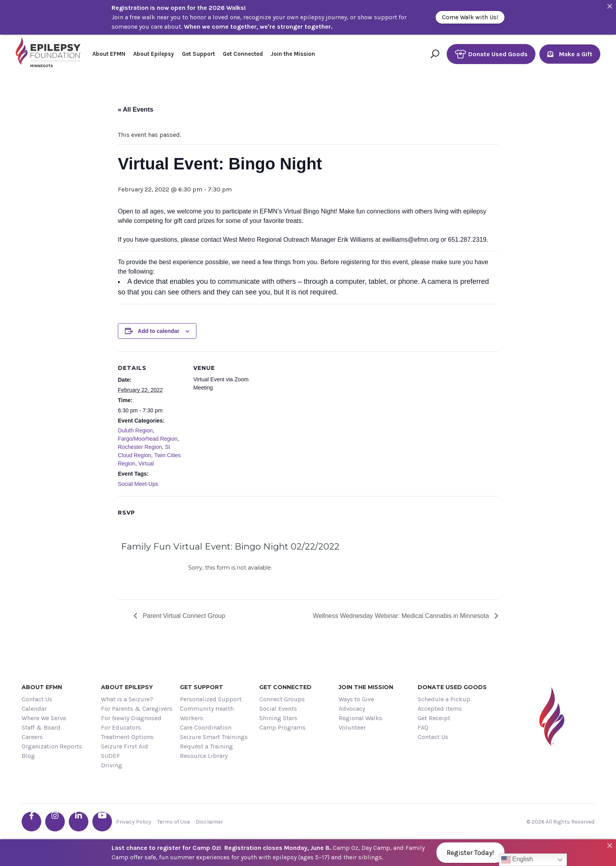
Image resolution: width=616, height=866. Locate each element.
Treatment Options (127, 737)
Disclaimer (209, 822)
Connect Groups (282, 699)
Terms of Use (173, 822)
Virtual (146, 463)
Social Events (278, 709)
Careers (32, 737)
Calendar (34, 709)
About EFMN (109, 54)
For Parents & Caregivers (137, 709)
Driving (112, 765)
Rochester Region (140, 447)
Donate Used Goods (491, 54)
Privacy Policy (134, 822)
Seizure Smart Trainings (214, 737)
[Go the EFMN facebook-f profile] (31, 822)
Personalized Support (211, 699)
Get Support (198, 54)
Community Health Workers (207, 713)
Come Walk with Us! (470, 17)
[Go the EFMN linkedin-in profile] (79, 822)
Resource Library (204, 756)
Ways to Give (356, 699)
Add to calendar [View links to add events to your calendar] (159, 331)
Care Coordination (206, 727)
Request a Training (206, 746)
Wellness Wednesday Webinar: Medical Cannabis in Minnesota (402, 616)
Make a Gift (570, 54)
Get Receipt (434, 718)
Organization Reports (52, 746)
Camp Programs (282, 727)
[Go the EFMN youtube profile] (102, 822)
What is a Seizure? (127, 699)
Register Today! (470, 853)
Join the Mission (293, 54)
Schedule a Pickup (444, 699)
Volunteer (352, 727)
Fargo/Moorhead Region (148, 439)
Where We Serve (44, 718)
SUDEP (110, 756)
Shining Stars (278, 718)
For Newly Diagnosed (131, 718)
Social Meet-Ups (138, 484)
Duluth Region (135, 430)
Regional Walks (360, 718)
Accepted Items (440, 709)
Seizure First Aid (125, 746)
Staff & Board (41, 727)
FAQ (423, 727)
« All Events (136, 109)
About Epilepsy (154, 54)
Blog (28, 756)
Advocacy (352, 709)
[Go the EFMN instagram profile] (55, 822)
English (517, 860)
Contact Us (37, 699)
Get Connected (243, 54)
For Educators (121, 727)
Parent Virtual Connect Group (183, 616)
